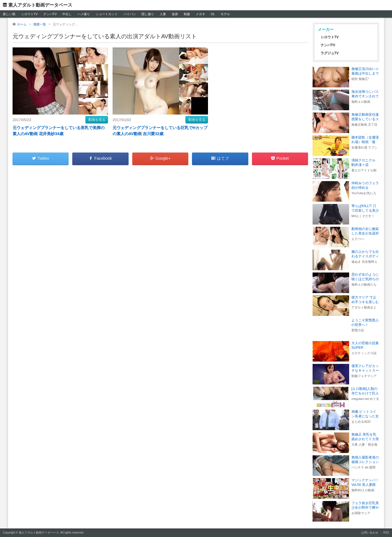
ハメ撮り (84, 14)
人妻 (163, 14)
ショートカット (107, 14)
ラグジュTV (330, 53)
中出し (67, 14)
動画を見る (97, 120)
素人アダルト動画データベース (40, 5)
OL (213, 14)
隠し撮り (148, 14)
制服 (187, 14)
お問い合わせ (370, 533)
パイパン (130, 14)
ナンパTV (50, 14)
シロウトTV (29, 14)
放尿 (175, 14)
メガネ (200, 14)
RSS (386, 533)
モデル (225, 14)
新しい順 (9, 14)
